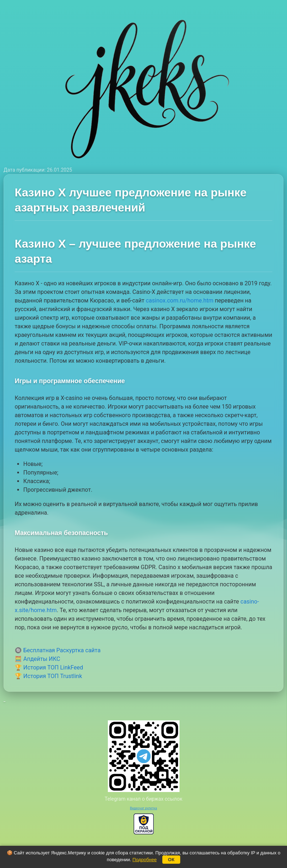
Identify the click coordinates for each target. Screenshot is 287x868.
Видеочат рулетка (144, 808)
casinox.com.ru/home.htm (180, 301)
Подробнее (145, 860)
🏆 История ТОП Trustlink (48, 676)
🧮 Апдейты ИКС (37, 659)
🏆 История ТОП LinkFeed (49, 667)
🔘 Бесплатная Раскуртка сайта (58, 650)
